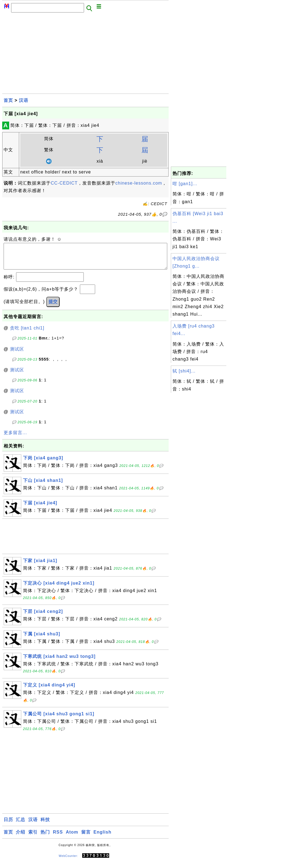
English (102, 838)
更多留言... (15, 438)
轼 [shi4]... (184, 371)
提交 (53, 307)
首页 (8, 100)
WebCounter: (69, 861)
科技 (45, 825)
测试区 (17, 355)
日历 (8, 825)
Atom (72, 838)
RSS (58, 838)
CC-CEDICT (64, 183)
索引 (33, 838)
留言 (86, 838)
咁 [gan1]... (185, 184)
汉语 (24, 100)
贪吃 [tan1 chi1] (27, 334)
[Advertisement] (85, 55)
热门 (45, 838)
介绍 (21, 838)
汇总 (21, 825)
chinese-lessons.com (139, 183)
